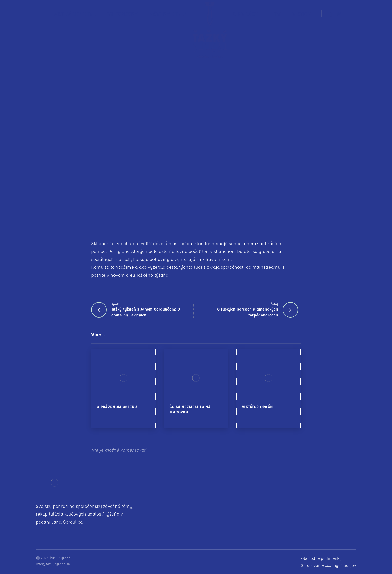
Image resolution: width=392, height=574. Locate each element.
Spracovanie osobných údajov (329, 565)
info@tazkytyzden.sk (53, 564)
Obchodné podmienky (321, 558)
